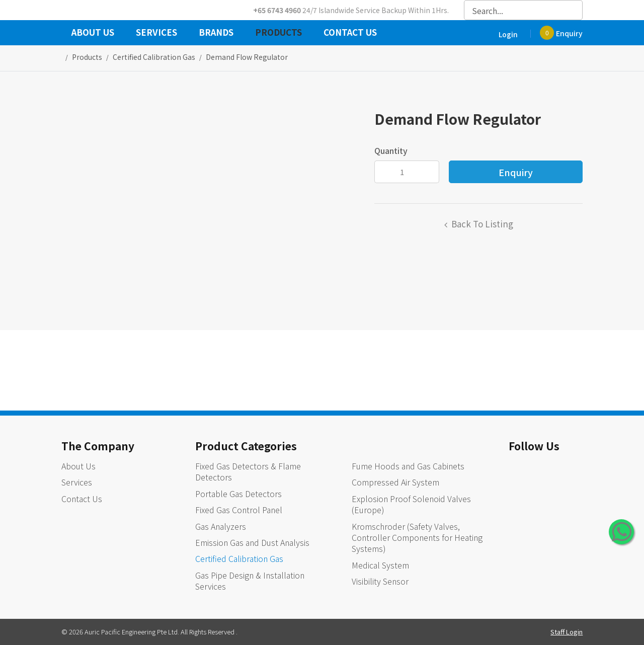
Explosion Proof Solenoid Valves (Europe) (411, 504)
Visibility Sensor (380, 581)
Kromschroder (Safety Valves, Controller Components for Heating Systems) (417, 538)
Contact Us (350, 33)
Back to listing (482, 224)
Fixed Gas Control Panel (239, 510)
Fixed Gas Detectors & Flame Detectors (248, 471)
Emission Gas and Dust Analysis (252, 542)
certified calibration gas (154, 57)
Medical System (380, 565)
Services (156, 33)
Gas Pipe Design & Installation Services (250, 581)
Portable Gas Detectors (238, 494)
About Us (93, 33)
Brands (216, 33)
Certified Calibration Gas (239, 558)
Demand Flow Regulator (247, 57)
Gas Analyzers (221, 526)
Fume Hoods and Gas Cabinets (408, 466)
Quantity (391, 150)
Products (278, 33)
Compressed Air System (395, 482)
